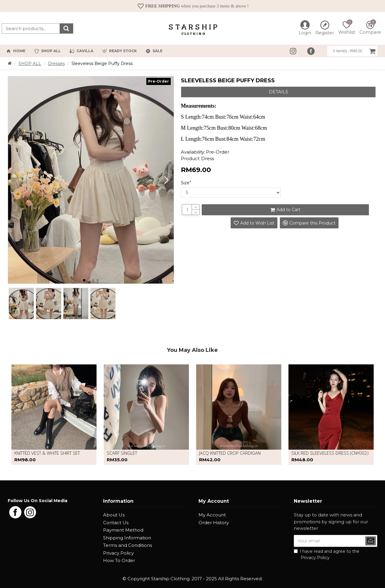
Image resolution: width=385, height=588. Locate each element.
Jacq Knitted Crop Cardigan (230, 453)
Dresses (56, 64)
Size (185, 183)
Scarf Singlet (122, 453)
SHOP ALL (30, 64)
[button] (166, 180)
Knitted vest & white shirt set (47, 453)
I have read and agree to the (327, 555)
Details (278, 92)
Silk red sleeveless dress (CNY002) (330, 453)
